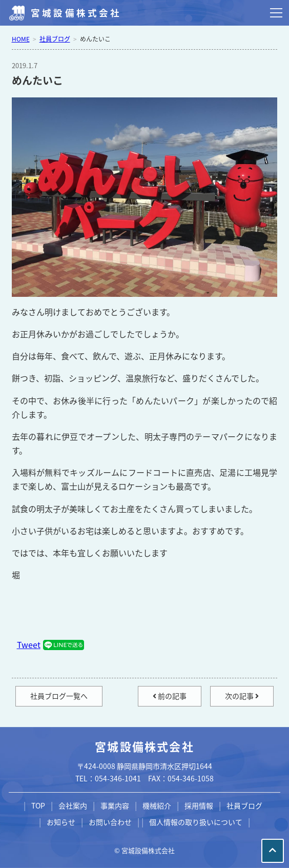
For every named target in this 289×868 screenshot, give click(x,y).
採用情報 (199, 805)
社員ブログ (244, 805)
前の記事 (170, 696)
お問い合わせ (110, 822)
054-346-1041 (118, 778)
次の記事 (242, 696)
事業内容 (115, 805)
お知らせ (61, 822)
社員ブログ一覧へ (59, 696)
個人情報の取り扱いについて (196, 822)
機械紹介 (157, 805)
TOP (38, 805)
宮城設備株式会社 (76, 13)
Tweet (29, 644)
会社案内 (73, 805)
